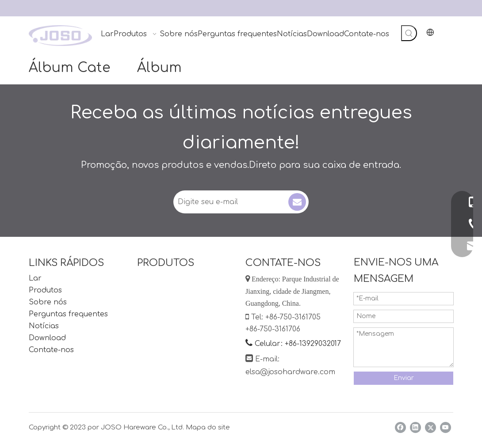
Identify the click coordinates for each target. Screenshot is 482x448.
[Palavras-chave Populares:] (409, 33)
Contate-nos (51, 350)
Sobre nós (48, 302)
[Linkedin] (415, 427)
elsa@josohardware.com (290, 372)
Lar (35, 278)
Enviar (404, 378)
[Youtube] (446, 427)
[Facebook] (400, 427)
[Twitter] (430, 427)
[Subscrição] (297, 202)
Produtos (45, 290)
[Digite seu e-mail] (230, 202)
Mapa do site (208, 427)
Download (47, 338)
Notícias (44, 326)
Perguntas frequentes (68, 314)
